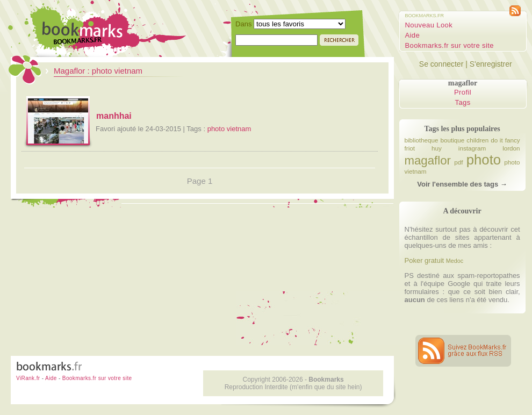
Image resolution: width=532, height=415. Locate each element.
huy (437, 148)
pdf (458, 162)
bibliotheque (422, 140)
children (477, 140)
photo (484, 160)
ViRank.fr (28, 378)
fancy (513, 140)
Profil (463, 92)
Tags (463, 102)
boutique (453, 140)
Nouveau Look (429, 25)
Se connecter (441, 64)
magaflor (428, 160)
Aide (413, 35)
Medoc (455, 261)
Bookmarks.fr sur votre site (450, 45)
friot (410, 148)
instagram (472, 148)
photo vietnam (229, 129)
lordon (511, 148)
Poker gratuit (425, 260)
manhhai (114, 116)
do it (497, 140)
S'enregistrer (491, 64)
